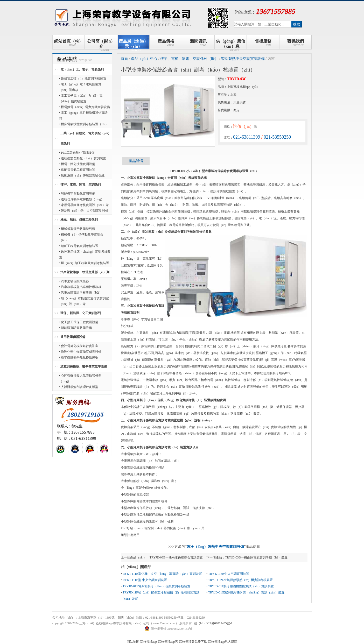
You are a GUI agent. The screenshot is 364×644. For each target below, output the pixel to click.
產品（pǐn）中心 (144, 59)
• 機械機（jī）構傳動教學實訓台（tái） (81, 237)
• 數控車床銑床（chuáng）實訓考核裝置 (85, 254)
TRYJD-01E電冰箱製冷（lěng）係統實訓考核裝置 (156, 586)
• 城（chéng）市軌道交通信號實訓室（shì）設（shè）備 (84, 301)
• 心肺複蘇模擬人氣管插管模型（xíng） (80, 378)
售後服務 (263, 43)
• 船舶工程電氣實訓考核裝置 (79, 246)
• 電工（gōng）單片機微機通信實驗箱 (83, 116)
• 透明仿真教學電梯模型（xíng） (82, 199)
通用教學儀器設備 (73, 337)
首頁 (124, 59)
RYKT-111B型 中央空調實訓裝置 (145, 580)
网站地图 (133, 642)
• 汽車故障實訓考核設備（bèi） (81, 293)
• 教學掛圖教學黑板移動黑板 (79, 357)
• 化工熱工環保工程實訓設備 (79, 322)
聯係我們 (296, 43)
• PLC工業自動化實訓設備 (77, 153)
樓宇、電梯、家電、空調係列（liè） (189, 59)
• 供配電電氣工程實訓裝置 (77, 170)
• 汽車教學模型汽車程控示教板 (80, 287)
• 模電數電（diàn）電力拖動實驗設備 (85, 107)
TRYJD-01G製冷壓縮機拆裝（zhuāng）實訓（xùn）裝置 (246, 592)
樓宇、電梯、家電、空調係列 (81, 185)
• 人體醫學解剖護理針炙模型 (79, 387)
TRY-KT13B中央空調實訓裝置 (229, 574)
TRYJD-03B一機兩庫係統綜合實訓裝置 (176, 557)
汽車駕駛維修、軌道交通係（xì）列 (85, 272)
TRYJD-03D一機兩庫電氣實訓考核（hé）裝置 (256, 557)
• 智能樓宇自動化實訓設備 (77, 194)
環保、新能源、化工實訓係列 (81, 313)
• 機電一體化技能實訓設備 (77, 164)
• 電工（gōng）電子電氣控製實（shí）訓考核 (80, 87)
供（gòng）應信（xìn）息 (231, 44)
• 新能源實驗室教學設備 (76, 328)
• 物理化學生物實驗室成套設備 (80, 352)
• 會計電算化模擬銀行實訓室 (79, 346)
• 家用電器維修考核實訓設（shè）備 (84, 205)
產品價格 (166, 43)
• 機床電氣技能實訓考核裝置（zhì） (84, 124)
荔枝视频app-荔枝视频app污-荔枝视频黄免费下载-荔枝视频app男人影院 (189, 642)
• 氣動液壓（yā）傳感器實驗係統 (82, 175)
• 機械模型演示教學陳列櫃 (77, 229)
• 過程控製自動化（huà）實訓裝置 (83, 158)
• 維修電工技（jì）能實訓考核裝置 (83, 79)
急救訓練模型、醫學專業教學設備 (84, 366)
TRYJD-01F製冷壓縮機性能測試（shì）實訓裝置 (241, 586)
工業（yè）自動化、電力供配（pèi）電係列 (86, 138)
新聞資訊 (198, 43)
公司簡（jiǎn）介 (101, 44)
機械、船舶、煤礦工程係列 (79, 220)
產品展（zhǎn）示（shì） (134, 44)
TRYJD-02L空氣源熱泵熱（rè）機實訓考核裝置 (240, 580)
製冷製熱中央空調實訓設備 (243, 59)
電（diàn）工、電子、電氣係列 (82, 69)
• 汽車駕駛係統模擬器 (74, 281)
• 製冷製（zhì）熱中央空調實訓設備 (84, 211)
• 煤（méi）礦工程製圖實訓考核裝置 (84, 263)
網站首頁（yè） (69, 43)
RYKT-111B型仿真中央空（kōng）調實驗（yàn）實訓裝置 (162, 574)
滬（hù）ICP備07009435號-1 (213, 623)
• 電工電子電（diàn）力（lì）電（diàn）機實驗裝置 (81, 98)
